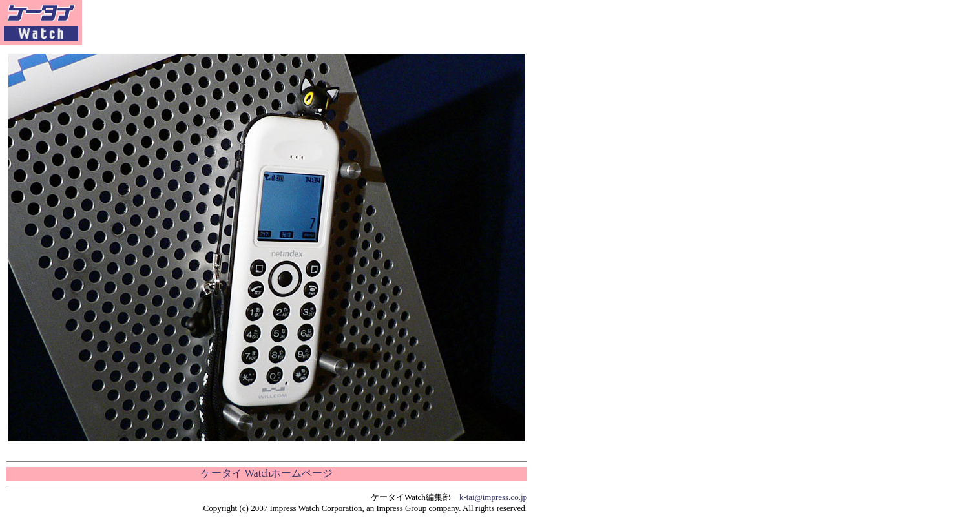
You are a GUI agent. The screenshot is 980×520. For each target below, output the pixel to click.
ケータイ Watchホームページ (267, 473)
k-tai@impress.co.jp (493, 497)
